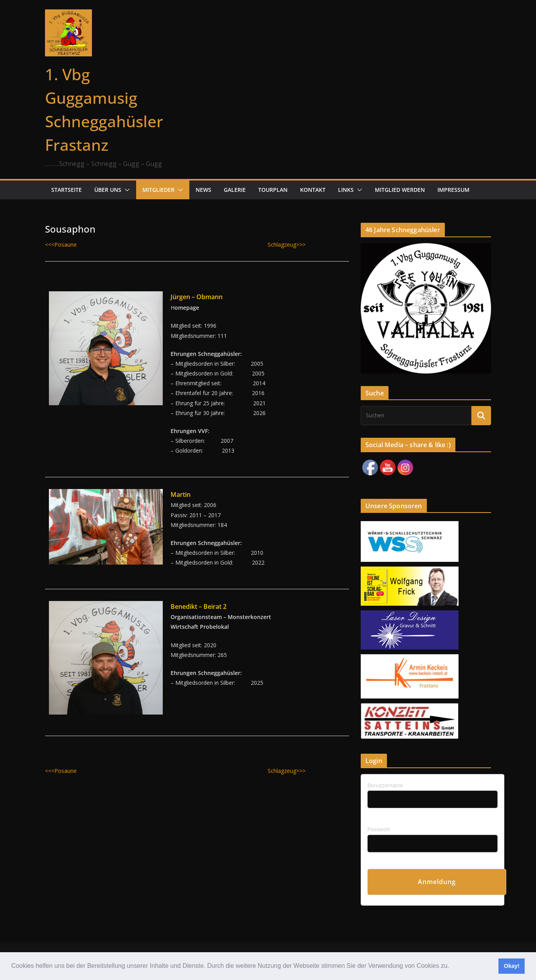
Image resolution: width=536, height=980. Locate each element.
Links (346, 190)
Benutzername (385, 785)
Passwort (379, 829)
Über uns (108, 190)
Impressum (453, 190)
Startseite (67, 190)
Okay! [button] (512, 966)
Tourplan (273, 190)
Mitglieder (158, 190)
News (203, 190)
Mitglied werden (400, 190)
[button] (452, 967)
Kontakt (313, 190)
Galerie (235, 190)
